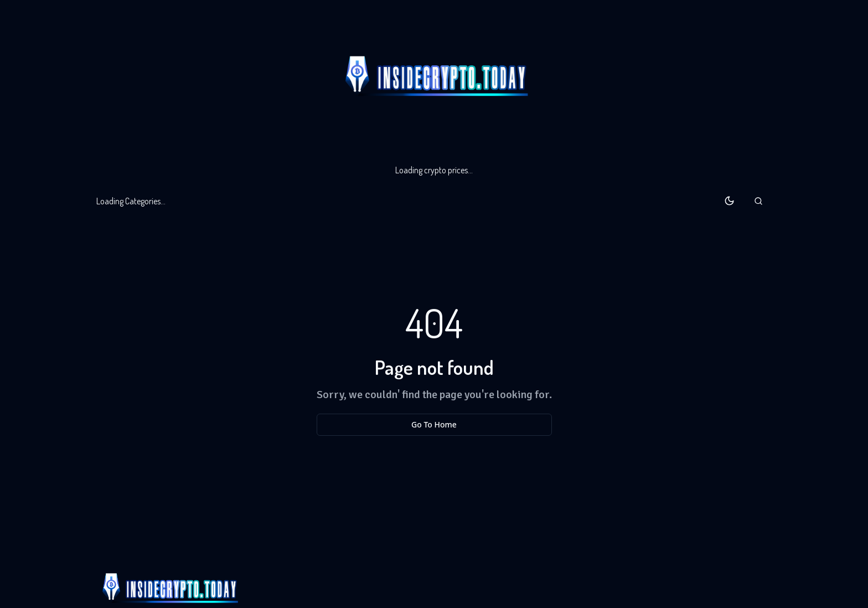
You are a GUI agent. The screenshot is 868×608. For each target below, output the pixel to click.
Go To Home (434, 424)
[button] (758, 201)
